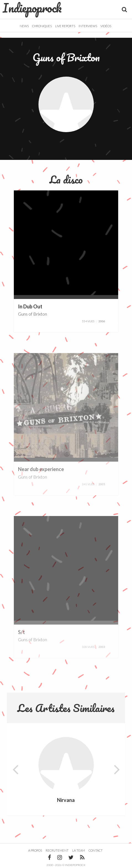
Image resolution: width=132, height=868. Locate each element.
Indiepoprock (32, 8)
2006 (102, 321)
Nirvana (66, 800)
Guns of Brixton (33, 314)
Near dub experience (41, 469)
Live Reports (65, 26)
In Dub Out (30, 306)
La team (79, 850)
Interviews (88, 26)
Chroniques (42, 26)
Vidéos (106, 26)
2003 (102, 647)
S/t (21, 632)
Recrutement (57, 850)
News (24, 26)
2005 (102, 484)
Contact (96, 850)
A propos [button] (35, 850)
